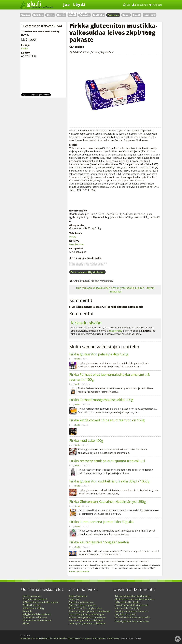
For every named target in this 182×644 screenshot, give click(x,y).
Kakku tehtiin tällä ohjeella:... (128, 602)
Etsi (127, 5)
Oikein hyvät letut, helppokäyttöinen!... (132, 621)
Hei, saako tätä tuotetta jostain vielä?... (133, 617)
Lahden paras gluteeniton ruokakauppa (87, 623)
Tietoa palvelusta (27, 638)
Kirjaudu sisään (86, 323)
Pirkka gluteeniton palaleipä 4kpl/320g (99, 354)
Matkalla (99, 15)
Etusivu (25, 15)
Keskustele (75, 13)
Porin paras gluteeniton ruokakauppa (86, 620)
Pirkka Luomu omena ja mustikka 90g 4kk (101, 522)
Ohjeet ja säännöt (74, 638)
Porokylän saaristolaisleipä (35, 599)
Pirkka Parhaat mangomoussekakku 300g (101, 400)
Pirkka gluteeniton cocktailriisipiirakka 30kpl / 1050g (109, 481)
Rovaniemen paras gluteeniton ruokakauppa (89, 611)
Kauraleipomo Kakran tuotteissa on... (132, 611)
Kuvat (126, 15)
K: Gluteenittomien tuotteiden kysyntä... (41, 602)
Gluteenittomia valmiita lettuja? (37, 620)
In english (87, 638)
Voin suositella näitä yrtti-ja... (128, 608)
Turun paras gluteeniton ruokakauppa (86, 614)
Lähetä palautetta (99, 638)
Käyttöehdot (47, 638)
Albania (26, 623)
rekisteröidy (116, 331)
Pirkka (73, 237)
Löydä (79, 4)
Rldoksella (27, 611)
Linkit (137, 15)
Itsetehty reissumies (32, 596)
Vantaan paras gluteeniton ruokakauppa (87, 617)
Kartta (61, 15)
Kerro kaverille (60, 638)
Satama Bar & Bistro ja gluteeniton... (86, 608)
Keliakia (38, 15)
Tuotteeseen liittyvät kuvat (87, 272)
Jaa (67, 4)
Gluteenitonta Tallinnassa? (35, 617)
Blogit (50, 15)
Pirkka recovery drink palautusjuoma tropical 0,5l (107, 461)
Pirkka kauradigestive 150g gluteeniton (99, 542)
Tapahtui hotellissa (31, 605)
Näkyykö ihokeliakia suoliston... (37, 614)
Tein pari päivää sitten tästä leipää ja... (133, 596)
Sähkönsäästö (114, 638)
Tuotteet (113, 15)
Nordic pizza (74, 599)
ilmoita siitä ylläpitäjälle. (80, 571)
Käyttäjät (150, 15)
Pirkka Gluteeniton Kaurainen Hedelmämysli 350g (108, 502)
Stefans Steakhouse (78, 596)
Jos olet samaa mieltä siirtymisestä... (132, 605)
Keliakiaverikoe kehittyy (33, 608)
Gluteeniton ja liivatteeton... (81, 602)
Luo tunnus (140, 5)
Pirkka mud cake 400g (86, 440)
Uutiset (38, 638)
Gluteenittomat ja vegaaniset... (83, 605)
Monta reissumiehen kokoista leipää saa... (134, 599)
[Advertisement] (115, 200)
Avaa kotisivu (76, 244)
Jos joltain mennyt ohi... (126, 614)
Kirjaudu (156, 5)
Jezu (77, 506)
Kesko (78, 359)
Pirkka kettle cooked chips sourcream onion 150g (107, 420)
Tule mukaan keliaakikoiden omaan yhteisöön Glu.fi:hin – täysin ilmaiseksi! (115, 290)
